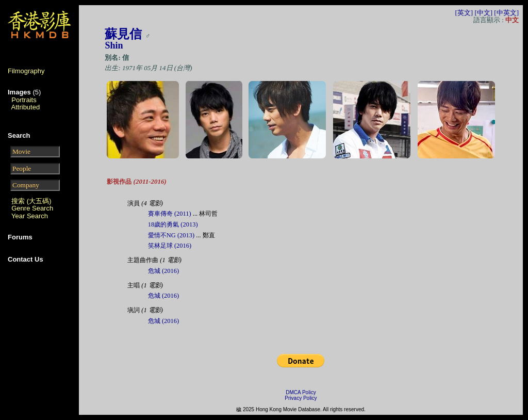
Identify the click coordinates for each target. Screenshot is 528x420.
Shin (114, 45)
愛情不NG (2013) (171, 235)
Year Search (30, 216)
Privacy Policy (301, 398)
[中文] (483, 13)
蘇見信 (123, 34)
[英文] (464, 13)
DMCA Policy (301, 392)
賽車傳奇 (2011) (170, 214)
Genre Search (32, 208)
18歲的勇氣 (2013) (173, 224)
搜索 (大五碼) (31, 201)
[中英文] (506, 13)
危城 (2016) (163, 271)
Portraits (24, 100)
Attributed (26, 107)
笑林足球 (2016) (170, 246)
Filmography (26, 71)
